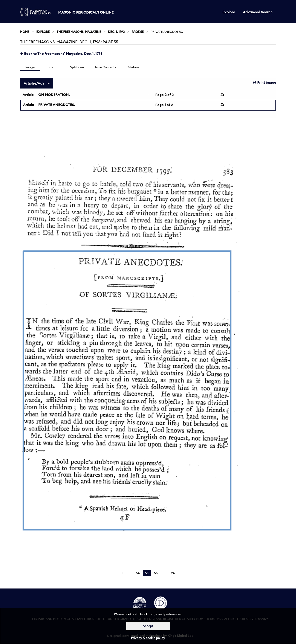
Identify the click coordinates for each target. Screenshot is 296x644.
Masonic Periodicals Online (86, 12)
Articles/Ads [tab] (34, 83)
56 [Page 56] (156, 573)
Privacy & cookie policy (148, 638)
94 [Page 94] (173, 573)
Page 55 (138, 32)
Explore (229, 12)
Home (25, 32)
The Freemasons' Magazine (79, 32)
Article (28, 95)
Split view (77, 67)
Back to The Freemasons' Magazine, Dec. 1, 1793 (61, 54)
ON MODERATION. (54, 95)
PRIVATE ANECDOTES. (57, 105)
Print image (265, 82)
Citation (133, 67)
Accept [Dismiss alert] (148, 626)
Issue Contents (105, 67)
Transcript (52, 67)
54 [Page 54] (138, 573)
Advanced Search (258, 12)
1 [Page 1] (122, 573)
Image (30, 67)
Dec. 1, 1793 (116, 32)
